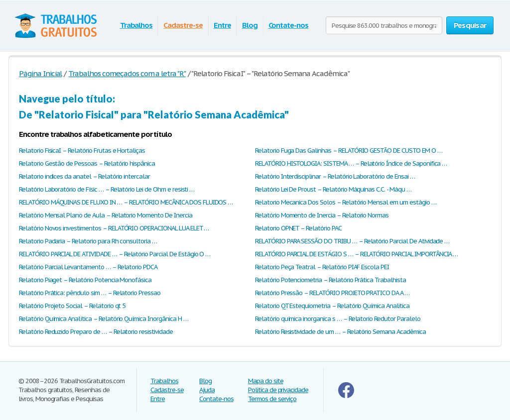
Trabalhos (136, 25)
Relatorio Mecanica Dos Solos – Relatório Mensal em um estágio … (345, 202)
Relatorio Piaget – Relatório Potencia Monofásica (85, 280)
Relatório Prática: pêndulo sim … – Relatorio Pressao (90, 293)
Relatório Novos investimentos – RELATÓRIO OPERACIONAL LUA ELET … (114, 228)
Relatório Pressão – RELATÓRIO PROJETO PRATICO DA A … (332, 293)
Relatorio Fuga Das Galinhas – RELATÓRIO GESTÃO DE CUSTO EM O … (349, 151)
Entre (222, 25)
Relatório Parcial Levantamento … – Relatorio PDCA (88, 267)
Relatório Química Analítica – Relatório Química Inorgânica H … (104, 319)
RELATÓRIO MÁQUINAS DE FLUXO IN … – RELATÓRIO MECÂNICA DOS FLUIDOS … (126, 202)
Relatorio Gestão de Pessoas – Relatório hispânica (87, 163)
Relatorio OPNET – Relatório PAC (298, 228)
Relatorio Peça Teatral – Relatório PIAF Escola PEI (322, 267)
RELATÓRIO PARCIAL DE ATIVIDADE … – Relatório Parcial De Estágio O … (115, 254)
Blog (250, 25)
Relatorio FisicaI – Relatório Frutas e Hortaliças (82, 151)
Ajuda (207, 390)
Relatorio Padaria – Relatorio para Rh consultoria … (88, 241)
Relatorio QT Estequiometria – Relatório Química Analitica (332, 306)
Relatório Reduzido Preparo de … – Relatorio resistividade (96, 332)
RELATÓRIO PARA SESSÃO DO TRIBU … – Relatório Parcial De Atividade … (352, 241)
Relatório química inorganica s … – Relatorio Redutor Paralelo (338, 319)
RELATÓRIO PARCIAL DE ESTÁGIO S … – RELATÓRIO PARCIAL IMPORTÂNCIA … (356, 254)
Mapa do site (266, 381)
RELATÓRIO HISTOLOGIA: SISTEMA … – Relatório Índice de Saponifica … (351, 163)
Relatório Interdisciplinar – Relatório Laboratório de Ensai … (335, 176)
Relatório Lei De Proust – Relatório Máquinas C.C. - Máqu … (333, 189)
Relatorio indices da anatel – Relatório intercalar (84, 176)
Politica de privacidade (278, 390)
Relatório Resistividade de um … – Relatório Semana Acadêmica (340, 332)
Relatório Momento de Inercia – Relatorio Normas (322, 215)
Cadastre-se (183, 25)
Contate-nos (289, 25)
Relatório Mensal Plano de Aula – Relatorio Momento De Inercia (106, 215)
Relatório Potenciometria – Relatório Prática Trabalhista (330, 280)
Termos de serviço (272, 399)
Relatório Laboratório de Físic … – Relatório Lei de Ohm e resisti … (107, 189)
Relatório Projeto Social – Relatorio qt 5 (72, 306)
